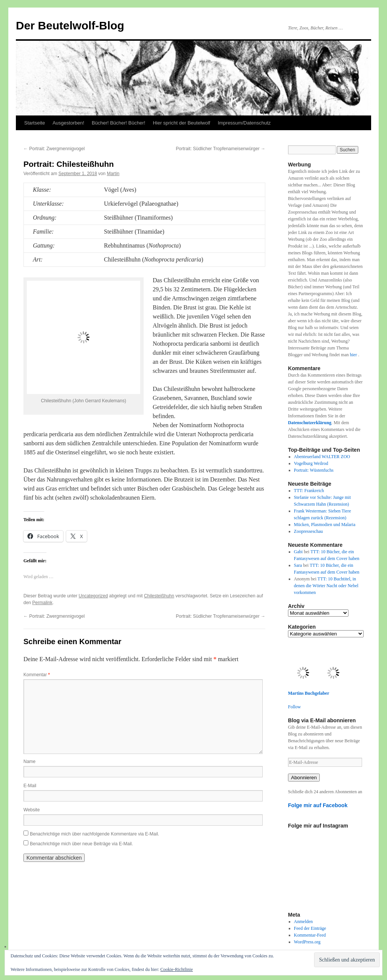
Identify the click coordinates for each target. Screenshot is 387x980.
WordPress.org (307, 942)
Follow (294, 707)
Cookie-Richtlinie (176, 969)
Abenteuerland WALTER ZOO (322, 457)
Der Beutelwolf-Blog (70, 25)
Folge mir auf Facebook (318, 805)
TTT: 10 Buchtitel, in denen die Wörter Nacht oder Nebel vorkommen (326, 586)
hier (354, 355)
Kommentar (37, 675)
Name (29, 762)
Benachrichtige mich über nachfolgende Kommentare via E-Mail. (94, 834)
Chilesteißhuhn (159, 596)
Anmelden (303, 922)
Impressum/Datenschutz (244, 123)
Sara (298, 565)
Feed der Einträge (310, 928)
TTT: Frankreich (309, 491)
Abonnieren (304, 778)
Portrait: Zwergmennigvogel (54, 149)
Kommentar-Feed (310, 935)
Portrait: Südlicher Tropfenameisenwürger (221, 149)
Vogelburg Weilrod (311, 463)
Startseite (35, 123)
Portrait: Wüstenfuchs (314, 470)
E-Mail (30, 786)
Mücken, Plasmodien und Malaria (325, 525)
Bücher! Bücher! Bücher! (119, 123)
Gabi (298, 552)
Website (32, 810)
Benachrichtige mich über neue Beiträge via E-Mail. (81, 844)
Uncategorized (93, 596)
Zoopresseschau (309, 531)
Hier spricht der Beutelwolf (181, 123)
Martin (113, 174)
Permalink (42, 603)
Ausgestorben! (68, 123)
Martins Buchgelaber (309, 693)
